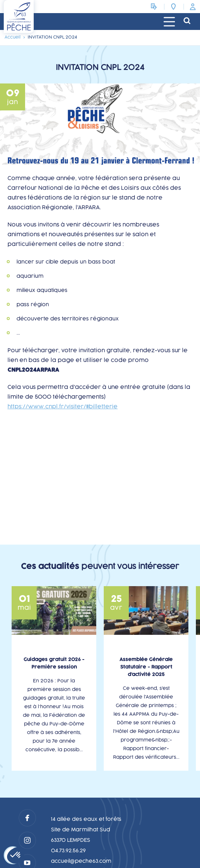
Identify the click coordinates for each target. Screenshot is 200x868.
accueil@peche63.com (81, 861)
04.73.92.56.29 (68, 851)
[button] (16, 855)
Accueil (13, 37)
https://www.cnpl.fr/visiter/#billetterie (63, 407)
